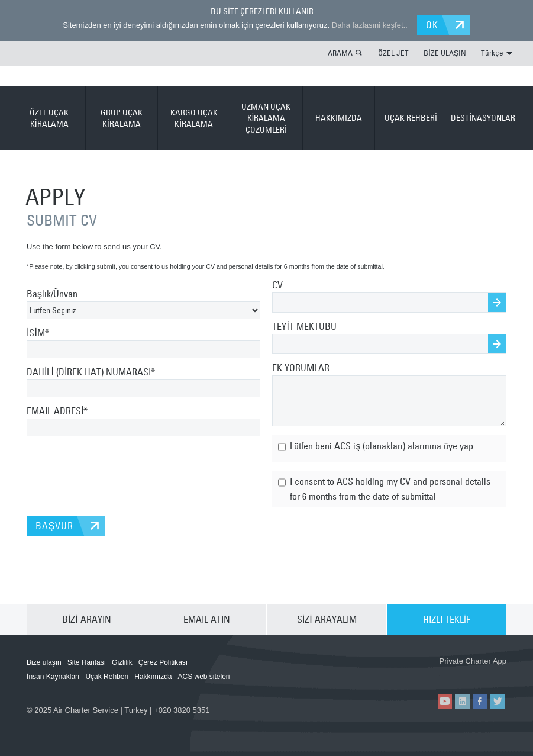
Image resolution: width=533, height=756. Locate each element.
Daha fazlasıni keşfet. (368, 25)
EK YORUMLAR (301, 368)
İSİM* (38, 333)
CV (277, 285)
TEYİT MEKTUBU (304, 326)
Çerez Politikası (163, 662)
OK (433, 25)
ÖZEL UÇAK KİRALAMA (49, 118)
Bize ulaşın (44, 662)
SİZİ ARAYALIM (327, 619)
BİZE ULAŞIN (445, 53)
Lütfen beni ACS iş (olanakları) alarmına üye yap (376, 447)
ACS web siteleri (204, 677)
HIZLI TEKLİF (447, 619)
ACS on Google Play (474, 674)
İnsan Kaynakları (53, 677)
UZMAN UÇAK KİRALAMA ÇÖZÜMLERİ (266, 118)
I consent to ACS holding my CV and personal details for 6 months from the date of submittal (384, 487)
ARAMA (340, 53)
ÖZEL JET (393, 53)
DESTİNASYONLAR (483, 118)
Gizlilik (122, 662)
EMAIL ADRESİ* (57, 411)
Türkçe (497, 53)
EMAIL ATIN (207, 619)
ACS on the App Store (403, 674)
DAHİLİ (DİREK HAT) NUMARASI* (91, 372)
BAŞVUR (54, 526)
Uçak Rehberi (107, 677)
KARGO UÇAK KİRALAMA (194, 118)
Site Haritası (87, 662)
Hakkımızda (153, 677)
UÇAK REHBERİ (411, 118)
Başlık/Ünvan (52, 294)
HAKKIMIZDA (339, 118)
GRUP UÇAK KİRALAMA (122, 118)
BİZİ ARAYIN (87, 619)
